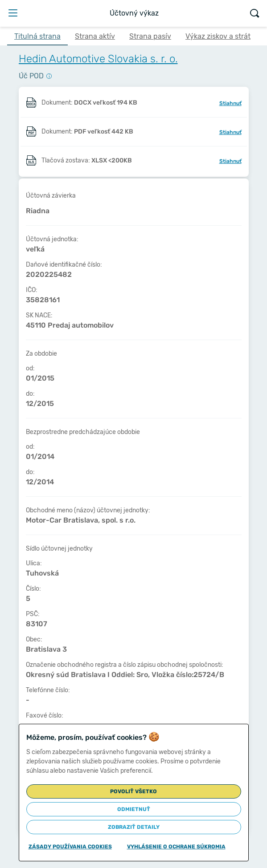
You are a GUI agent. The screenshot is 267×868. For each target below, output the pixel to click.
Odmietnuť (134, 809)
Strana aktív (95, 36)
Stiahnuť (230, 103)
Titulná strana (37, 36)
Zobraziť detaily (134, 827)
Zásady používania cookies (70, 847)
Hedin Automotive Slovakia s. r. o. (98, 59)
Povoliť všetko (133, 791)
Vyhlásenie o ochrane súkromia (176, 847)
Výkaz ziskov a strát (218, 36)
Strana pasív (150, 36)
